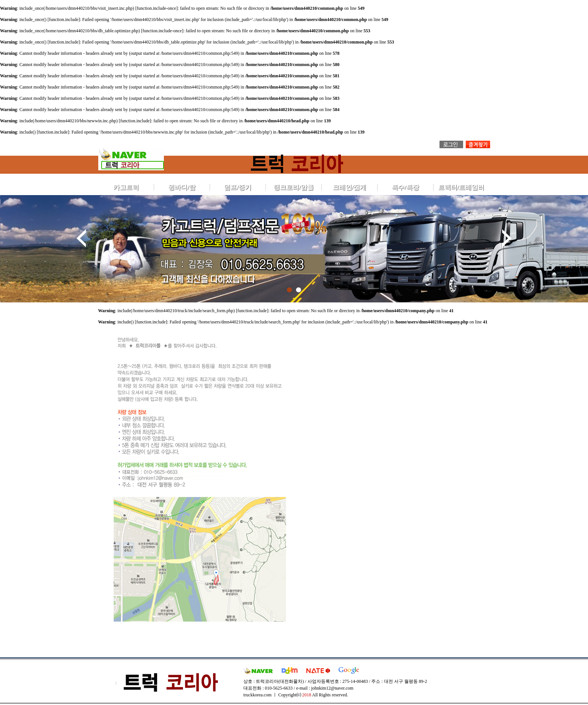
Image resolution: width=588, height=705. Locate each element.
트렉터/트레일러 (461, 187)
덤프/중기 (238, 187)
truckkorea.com (257, 695)
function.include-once (157, 8)
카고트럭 (126, 187)
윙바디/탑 (182, 187)
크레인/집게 (349, 187)
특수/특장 (405, 187)
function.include (64, 20)
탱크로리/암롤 (293, 187)
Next (507, 238)
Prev (81, 238)
